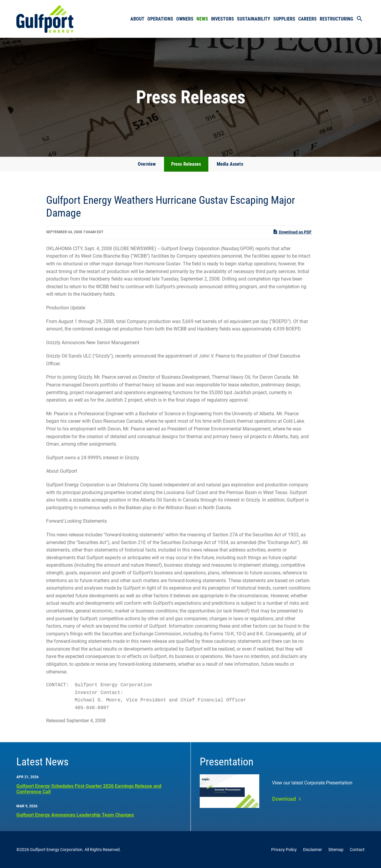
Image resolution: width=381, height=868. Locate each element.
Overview (147, 164)
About (137, 19)
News (202, 19)
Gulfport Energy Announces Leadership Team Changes (75, 815)
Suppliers (284, 19)
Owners (185, 19)
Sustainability (254, 19)
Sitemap (336, 850)
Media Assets (230, 164)
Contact (357, 850)
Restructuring (336, 19)
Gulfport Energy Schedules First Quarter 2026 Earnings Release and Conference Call (89, 789)
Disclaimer (313, 850)
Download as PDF (292, 232)
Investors (222, 19)
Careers (307, 19)
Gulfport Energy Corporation (56, 850)
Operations (160, 19)
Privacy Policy (284, 850)
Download (284, 799)
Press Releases (186, 164)
